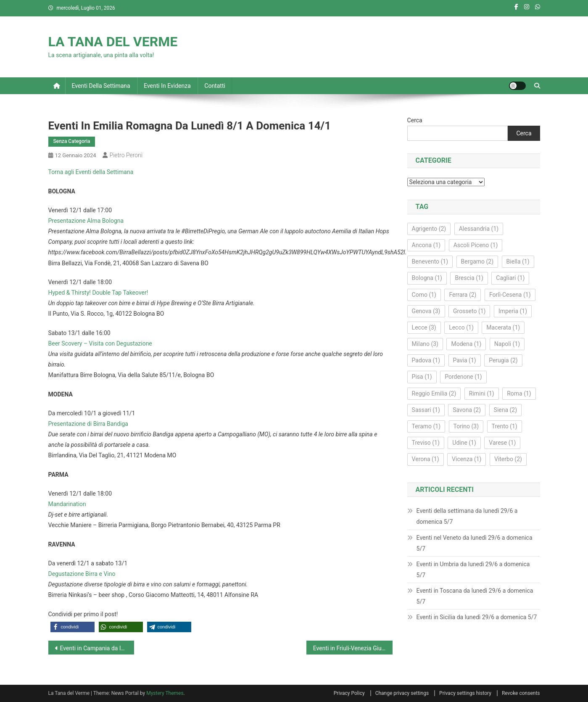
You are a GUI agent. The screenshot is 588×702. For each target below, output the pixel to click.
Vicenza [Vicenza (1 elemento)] (467, 459)
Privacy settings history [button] (465, 693)
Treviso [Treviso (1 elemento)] (426, 443)
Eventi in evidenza (167, 86)
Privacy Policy (349, 693)
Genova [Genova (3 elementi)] (426, 311)
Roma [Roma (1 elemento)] (519, 393)
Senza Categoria (72, 141)
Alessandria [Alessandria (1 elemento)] (479, 229)
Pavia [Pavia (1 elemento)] (465, 360)
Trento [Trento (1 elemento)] (505, 426)
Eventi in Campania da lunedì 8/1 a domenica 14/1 (97, 648)
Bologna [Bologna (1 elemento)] (427, 278)
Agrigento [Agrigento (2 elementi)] (429, 229)
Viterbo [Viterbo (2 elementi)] (508, 459)
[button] (73, 627)
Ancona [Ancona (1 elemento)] (426, 245)
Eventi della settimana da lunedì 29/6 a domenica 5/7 (467, 516)
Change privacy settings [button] (402, 693)
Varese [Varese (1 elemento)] (502, 443)
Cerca (415, 120)
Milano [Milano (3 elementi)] (425, 344)
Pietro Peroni (126, 155)
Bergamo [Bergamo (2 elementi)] (477, 261)
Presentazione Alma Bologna (86, 221)
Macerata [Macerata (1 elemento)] (503, 327)
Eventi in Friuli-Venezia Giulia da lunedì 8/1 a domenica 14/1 (353, 648)
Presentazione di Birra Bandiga (88, 424)
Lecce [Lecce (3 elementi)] (424, 327)
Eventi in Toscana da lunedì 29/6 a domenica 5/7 (475, 596)
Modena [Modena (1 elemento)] (466, 344)
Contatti (215, 86)
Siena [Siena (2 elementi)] (506, 410)
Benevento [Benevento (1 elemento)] (430, 261)
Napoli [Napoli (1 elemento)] (507, 344)
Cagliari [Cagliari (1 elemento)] (510, 278)
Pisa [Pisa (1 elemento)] (422, 377)
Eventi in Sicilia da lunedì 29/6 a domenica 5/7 (477, 617)
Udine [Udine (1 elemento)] (464, 443)
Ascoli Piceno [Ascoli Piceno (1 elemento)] (476, 245)
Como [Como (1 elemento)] (424, 295)
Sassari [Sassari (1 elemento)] (426, 410)
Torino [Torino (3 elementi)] (466, 426)
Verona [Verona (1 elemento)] (426, 459)
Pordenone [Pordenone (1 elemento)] (463, 377)
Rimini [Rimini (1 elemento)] (482, 393)
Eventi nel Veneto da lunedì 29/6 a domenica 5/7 (475, 543)
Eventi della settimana (101, 86)
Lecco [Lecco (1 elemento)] (461, 327)
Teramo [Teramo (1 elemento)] (426, 426)
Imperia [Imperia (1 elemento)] (513, 311)
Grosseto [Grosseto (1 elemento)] (469, 311)
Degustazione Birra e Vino (82, 574)
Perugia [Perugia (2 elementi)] (503, 360)
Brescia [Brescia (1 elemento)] (469, 278)
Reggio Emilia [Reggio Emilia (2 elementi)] (434, 393)
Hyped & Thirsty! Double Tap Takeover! (98, 293)
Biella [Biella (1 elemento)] (518, 261)
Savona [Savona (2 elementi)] (467, 410)
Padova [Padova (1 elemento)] (426, 360)
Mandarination (67, 504)
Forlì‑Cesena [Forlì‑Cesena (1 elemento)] (510, 295)
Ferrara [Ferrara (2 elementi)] (463, 295)
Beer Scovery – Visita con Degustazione (100, 343)
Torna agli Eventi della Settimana (91, 172)
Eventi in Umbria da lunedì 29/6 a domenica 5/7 (473, 570)
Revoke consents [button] (521, 693)
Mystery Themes (165, 693)
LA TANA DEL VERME (113, 42)
